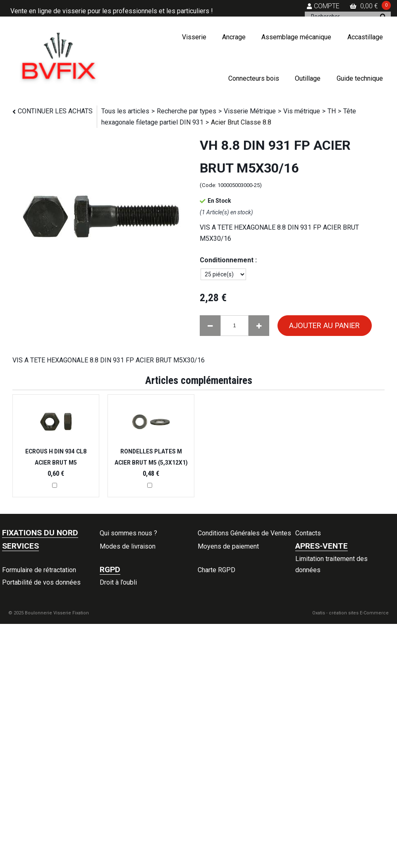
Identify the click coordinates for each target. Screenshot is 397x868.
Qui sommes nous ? (128, 533)
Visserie (194, 37)
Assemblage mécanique (296, 37)
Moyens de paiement (228, 546)
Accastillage (365, 37)
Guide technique (360, 78)
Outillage (308, 78)
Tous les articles (125, 111)
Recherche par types (187, 111)
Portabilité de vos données (41, 582)
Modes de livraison (128, 546)
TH (332, 111)
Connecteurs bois (254, 78)
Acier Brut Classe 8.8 (241, 122)
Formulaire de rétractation (39, 570)
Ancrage (234, 37)
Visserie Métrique (250, 111)
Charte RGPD (216, 570)
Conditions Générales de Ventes (244, 533)
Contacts (308, 533)
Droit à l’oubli (118, 582)
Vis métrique (302, 111)
